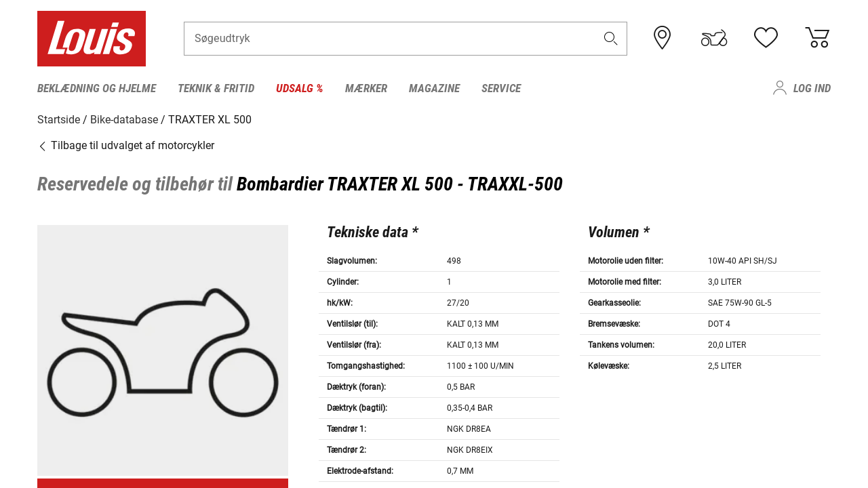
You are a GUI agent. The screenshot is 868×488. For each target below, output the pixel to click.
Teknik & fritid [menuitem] (216, 88)
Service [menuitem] (501, 88)
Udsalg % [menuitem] (300, 88)
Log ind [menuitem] (812, 88)
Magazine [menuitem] (434, 88)
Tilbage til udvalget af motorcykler (126, 145)
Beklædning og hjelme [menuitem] (97, 88)
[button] (611, 38)
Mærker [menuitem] (366, 88)
